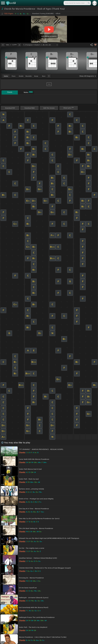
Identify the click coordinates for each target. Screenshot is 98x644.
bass (44, 76)
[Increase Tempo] (19, 45)
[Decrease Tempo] (3, 45)
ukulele (21, 76)
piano (14, 76)
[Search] (89, 3)
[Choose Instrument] (49, 76)
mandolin (29, 76)
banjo (36, 76)
